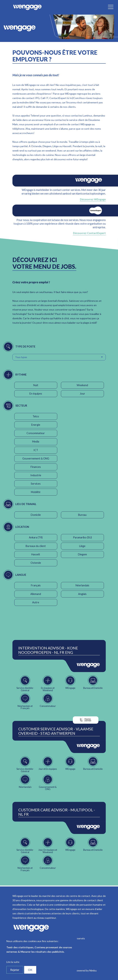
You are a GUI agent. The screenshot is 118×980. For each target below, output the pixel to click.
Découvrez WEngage (93, 199)
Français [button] (36, 585)
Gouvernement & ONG (36, 458)
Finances (36, 467)
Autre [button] (36, 602)
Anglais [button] (82, 594)
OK (30, 970)
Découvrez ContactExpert (89, 233)
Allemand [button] (36, 594)
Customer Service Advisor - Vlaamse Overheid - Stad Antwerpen (56, 731)
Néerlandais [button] (82, 585)
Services (36, 484)
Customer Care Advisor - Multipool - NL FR (57, 812)
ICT (36, 450)
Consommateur (36, 433)
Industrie (36, 475)
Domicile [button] (36, 515)
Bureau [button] (82, 515)
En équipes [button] (36, 394)
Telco (36, 416)
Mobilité (36, 492)
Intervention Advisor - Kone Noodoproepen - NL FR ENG (48, 650)
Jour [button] (82, 394)
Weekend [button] (82, 385)
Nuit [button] (36, 385)
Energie (36, 425)
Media (36, 442)
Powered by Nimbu (86, 970)
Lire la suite (13, 962)
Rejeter (15, 970)
